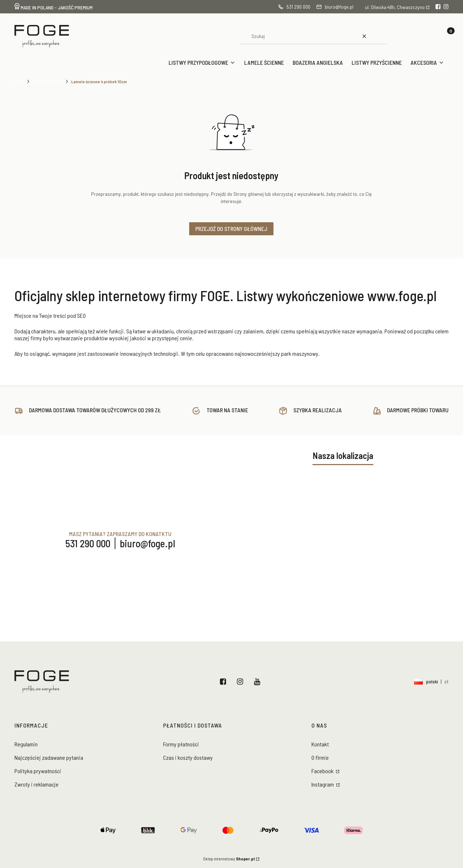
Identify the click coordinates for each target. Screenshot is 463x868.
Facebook (224, 682)
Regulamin (26, 744)
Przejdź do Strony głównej (231, 229)
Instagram (241, 682)
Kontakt (320, 744)
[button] (379, 36)
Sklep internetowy (229, 859)
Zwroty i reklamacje (37, 784)
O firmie (320, 757)
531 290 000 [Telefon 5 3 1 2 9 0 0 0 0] (88, 543)
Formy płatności (181, 744)
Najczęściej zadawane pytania (49, 757)
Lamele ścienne (48, 81)
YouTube (258, 682)
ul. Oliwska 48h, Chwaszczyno (395, 7)
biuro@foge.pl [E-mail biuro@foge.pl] (147, 543)
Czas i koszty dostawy (188, 757)
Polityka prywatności (38, 771)
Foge (19, 81)
